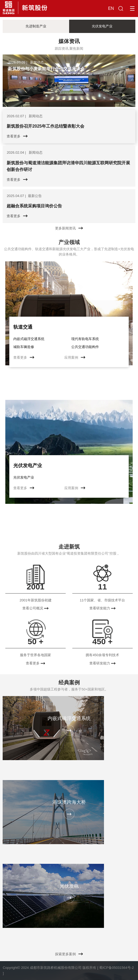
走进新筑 (69, 547)
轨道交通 (23, 327)
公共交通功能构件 (85, 347)
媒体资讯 (69, 41)
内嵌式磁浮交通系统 (29, 339)
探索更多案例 (69, 954)
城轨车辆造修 (24, 347)
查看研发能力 (103, 608)
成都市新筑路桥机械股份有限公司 (56, 968)
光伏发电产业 (28, 466)
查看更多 (24, 357)
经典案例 (69, 682)
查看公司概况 (35, 608)
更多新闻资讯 (69, 228)
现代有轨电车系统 (85, 339)
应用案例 (75, 357)
